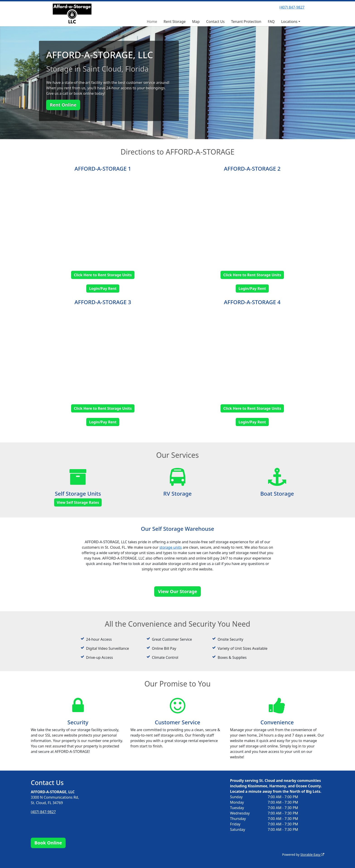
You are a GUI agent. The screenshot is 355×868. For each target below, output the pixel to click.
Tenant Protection (246, 22)
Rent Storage (175, 22)
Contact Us (215, 22)
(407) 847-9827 (292, 7)
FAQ (271, 22)
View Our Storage (177, 591)
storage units (171, 547)
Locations (289, 22)
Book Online (48, 843)
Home (152, 22)
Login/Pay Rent (103, 289)
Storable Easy (312, 855)
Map (196, 22)
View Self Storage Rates (78, 502)
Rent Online (63, 105)
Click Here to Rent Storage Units (103, 275)
